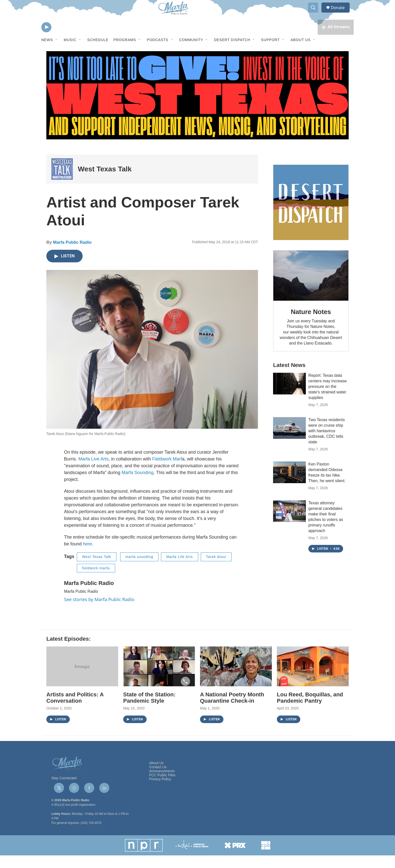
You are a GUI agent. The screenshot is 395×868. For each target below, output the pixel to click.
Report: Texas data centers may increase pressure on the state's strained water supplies (327, 399)
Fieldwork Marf (167, 472)
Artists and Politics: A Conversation (75, 710)
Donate (341, 13)
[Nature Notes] (311, 288)
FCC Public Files (162, 788)
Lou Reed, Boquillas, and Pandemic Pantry (310, 710)
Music (70, 52)
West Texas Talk (105, 182)
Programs (125, 52)
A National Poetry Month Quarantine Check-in (232, 710)
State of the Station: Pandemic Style (149, 710)
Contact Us (158, 780)
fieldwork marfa (96, 581)
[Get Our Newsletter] (311, 215)
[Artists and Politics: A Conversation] (82, 679)
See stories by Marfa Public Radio (99, 612)
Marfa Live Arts (93, 472)
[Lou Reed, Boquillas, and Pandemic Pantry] (313, 679)
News (47, 52)
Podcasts (158, 52)
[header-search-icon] (315, 13)
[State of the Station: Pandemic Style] (159, 679)
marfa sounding (139, 569)
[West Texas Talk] (62, 182)
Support (270, 52)
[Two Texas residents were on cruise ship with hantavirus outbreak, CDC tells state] (289, 441)
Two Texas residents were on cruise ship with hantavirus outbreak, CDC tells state (327, 443)
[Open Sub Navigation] (57, 52)
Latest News (289, 378)
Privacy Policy (160, 792)
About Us (301, 52)
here (87, 556)
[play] (46, 39)
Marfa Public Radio (72, 255)
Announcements (162, 784)
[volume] (60, 39)
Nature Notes (311, 324)
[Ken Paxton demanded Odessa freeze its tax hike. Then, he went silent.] (289, 485)
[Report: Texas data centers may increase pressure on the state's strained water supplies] (289, 396)
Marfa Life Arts (179, 569)
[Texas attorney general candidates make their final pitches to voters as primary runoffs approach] (289, 524)
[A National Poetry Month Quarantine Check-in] (236, 679)
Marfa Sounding (138, 485)
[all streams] (336, 39)
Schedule (98, 52)
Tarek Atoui (216, 569)
